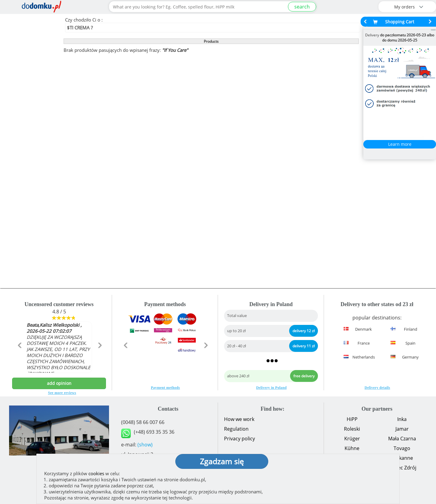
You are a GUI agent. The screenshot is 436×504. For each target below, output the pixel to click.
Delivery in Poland (271, 388)
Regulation (236, 429)
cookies (96, 473)
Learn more (400, 144)
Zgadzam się (222, 461)
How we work (239, 419)
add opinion (59, 383)
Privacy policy (239, 439)
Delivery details (377, 388)
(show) (145, 445)
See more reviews (62, 393)
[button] (19, 358)
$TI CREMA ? (80, 28)
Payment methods (165, 388)
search (302, 7)
